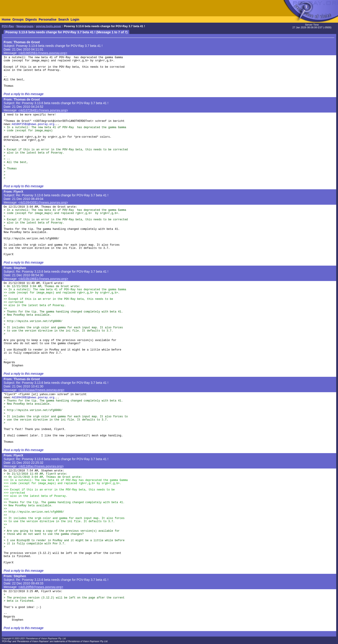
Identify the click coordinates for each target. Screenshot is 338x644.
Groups (18, 19)
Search (64, 19)
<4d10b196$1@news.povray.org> (43, 279)
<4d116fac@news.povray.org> (41, 466)
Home (6, 19)
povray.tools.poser (49, 26)
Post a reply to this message (24, 94)
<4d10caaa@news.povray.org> (41, 390)
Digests (31, 19)
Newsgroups (25, 26)
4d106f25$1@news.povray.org (33, 124)
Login (75, 19)
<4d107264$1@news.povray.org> (43, 110)
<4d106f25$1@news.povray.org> (43, 53)
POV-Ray (8, 26)
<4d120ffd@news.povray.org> (41, 587)
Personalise (48, 19)
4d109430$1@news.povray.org (33, 398)
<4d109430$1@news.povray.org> (43, 202)
